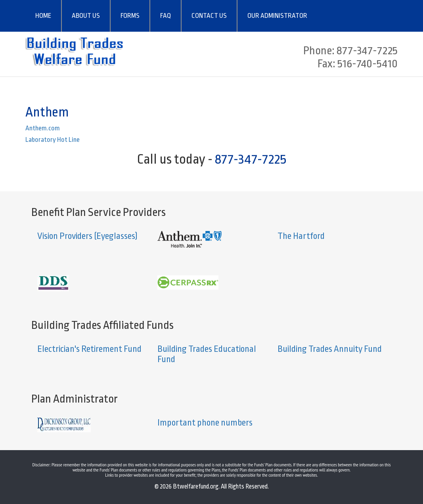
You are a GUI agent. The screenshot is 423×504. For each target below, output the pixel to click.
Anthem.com (43, 128)
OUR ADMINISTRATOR (277, 16)
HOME (43, 16)
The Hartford (301, 236)
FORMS (130, 16)
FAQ (166, 16)
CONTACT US (209, 16)
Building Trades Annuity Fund (330, 349)
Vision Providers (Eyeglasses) (87, 236)
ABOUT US (86, 16)
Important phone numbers (205, 423)
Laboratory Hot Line (53, 140)
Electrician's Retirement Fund (89, 349)
